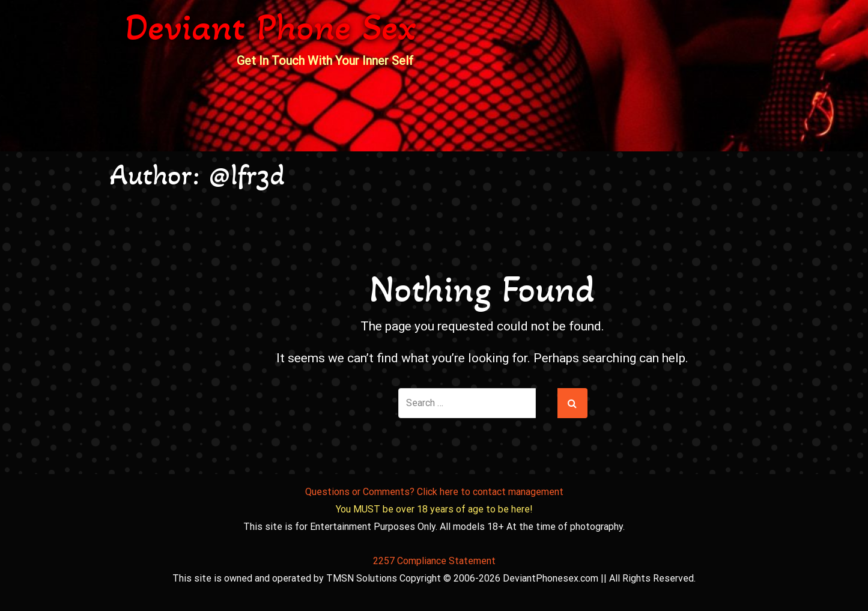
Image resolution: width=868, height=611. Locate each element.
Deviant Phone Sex (271, 27)
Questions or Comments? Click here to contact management (434, 492)
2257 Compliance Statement (434, 561)
